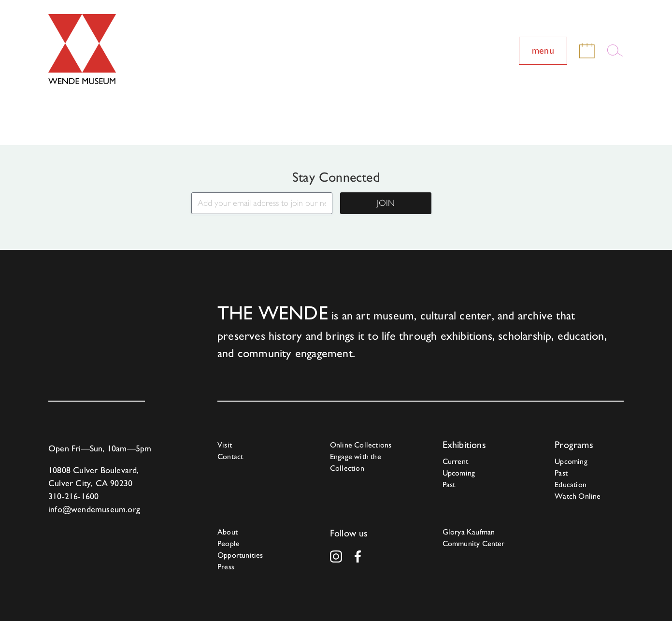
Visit (225, 445)
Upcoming (459, 473)
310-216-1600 (73, 496)
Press (226, 567)
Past (449, 484)
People (229, 543)
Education (571, 484)
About (228, 532)
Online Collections (361, 445)
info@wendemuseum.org (94, 509)
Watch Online (578, 496)
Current (455, 461)
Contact (230, 456)
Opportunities (240, 555)
